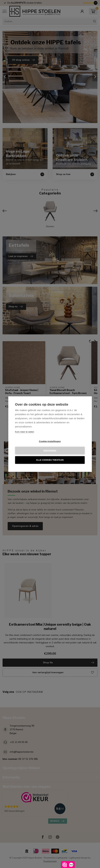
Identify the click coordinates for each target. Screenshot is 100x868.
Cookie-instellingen (50, 441)
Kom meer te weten (25, 432)
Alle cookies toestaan (50, 460)
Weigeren (50, 451)
